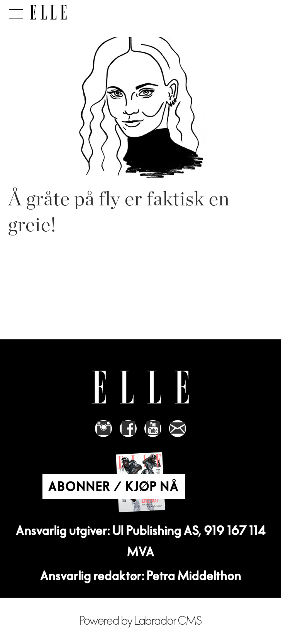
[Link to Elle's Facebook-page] (128, 429)
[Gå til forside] (48, 12)
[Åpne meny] (14, 12)
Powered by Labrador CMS (141, 621)
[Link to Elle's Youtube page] (153, 429)
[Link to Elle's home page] (140, 387)
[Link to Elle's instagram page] (103, 429)
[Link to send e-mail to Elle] (178, 429)
